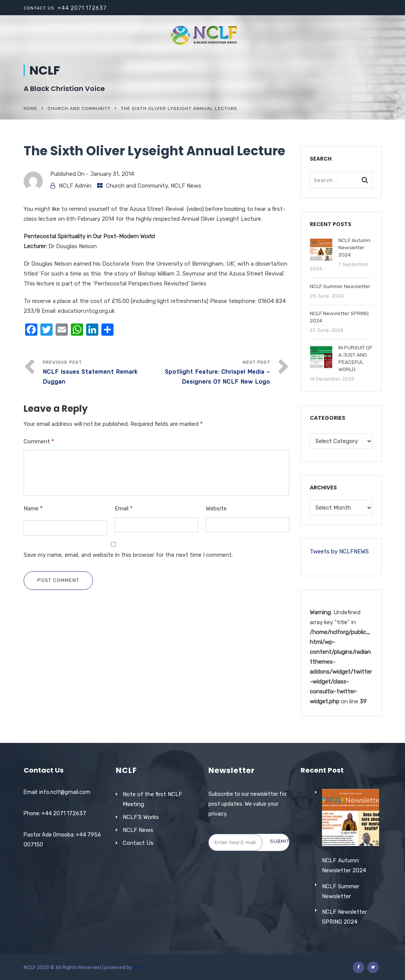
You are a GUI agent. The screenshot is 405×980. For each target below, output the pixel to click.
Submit (280, 841)
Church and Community (79, 108)
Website (216, 508)
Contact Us (138, 843)
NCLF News (186, 186)
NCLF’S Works (141, 817)
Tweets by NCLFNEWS (339, 551)
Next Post (213, 373)
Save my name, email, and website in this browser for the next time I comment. (128, 555)
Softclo (142, 967)
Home (30, 108)
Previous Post (100, 373)
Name (33, 508)
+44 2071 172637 (82, 8)
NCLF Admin (75, 186)
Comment (39, 441)
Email (124, 508)
